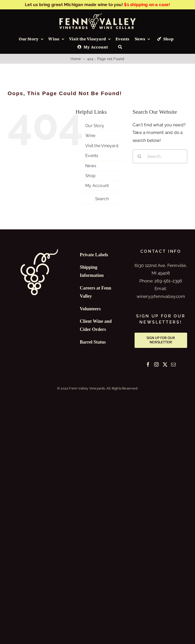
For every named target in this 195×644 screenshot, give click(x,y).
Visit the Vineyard (102, 146)
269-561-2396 (168, 281)
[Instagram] (156, 364)
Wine (90, 136)
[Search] (120, 47)
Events (92, 156)
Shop (90, 176)
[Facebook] (148, 364)
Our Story (95, 126)
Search (102, 199)
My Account (97, 186)
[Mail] (173, 364)
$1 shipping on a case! (147, 5)
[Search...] (160, 156)
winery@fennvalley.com (161, 296)
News (91, 166)
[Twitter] (165, 364)
